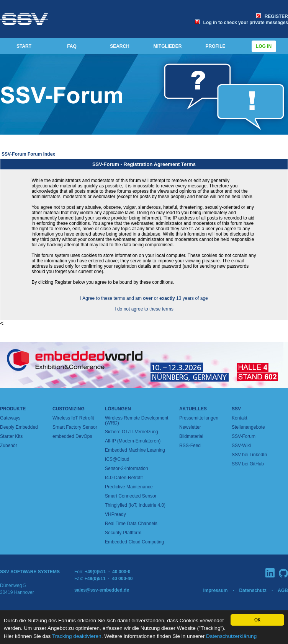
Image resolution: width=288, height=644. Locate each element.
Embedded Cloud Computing (134, 542)
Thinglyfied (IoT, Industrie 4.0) (135, 505)
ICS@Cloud (117, 459)
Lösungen (118, 409)
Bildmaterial (191, 436)
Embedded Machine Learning (135, 450)
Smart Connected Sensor (131, 496)
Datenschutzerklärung (231, 636)
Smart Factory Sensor (75, 427)
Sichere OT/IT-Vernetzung (132, 432)
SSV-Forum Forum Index (28, 154)
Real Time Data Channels (131, 524)
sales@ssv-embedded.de (102, 590)
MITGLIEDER (168, 46)
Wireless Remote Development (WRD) (137, 420)
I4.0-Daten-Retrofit (124, 478)
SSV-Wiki (241, 446)
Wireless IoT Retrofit (73, 418)
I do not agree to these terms (144, 309)
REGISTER (272, 16)
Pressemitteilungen (199, 418)
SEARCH (120, 46)
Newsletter (190, 427)
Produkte (13, 409)
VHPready (115, 514)
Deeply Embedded (19, 427)
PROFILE (215, 46)
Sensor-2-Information (127, 468)
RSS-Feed (190, 446)
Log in (264, 46)
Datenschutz (253, 590)
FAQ (72, 46)
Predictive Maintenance (129, 487)
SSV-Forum (244, 436)
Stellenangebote (248, 427)
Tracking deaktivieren (77, 636)
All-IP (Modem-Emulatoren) (133, 441)
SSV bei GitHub (248, 464)
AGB (283, 590)
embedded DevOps (72, 436)
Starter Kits (11, 436)
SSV (236, 409)
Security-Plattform (123, 533)
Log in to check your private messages (241, 23)
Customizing (69, 409)
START (24, 46)
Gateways (10, 418)
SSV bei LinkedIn (249, 455)
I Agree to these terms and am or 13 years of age (144, 298)
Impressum (215, 590)
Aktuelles (193, 409)
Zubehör (9, 446)
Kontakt (240, 418)
